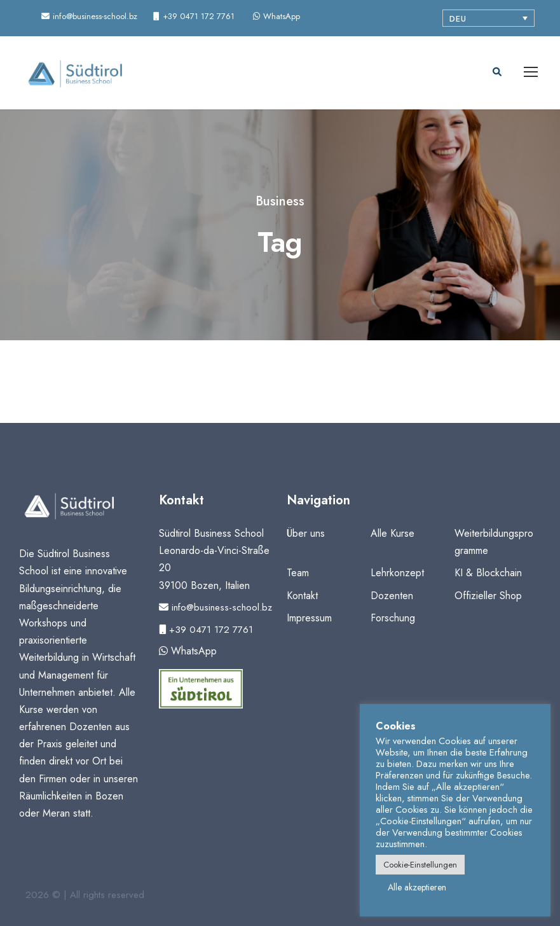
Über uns (306, 533)
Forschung (393, 618)
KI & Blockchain (488, 573)
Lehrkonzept (397, 573)
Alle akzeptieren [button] (417, 887)
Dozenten (392, 596)
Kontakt (302, 596)
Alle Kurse (393, 533)
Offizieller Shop (488, 596)
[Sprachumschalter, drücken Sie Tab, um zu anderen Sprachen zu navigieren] (488, 18)
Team (298, 573)
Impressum (309, 618)
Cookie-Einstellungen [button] (420, 865)
